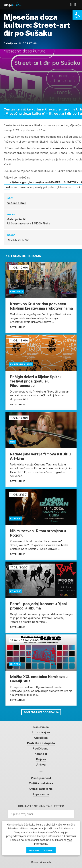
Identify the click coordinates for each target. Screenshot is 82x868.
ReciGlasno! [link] (41, 748)
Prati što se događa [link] (41, 743)
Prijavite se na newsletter (41, 806)
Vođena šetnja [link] (17, 203)
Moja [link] (12, 4)
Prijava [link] (41, 759)
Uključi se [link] (41, 738)
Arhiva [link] (41, 765)
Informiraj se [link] (41, 732)
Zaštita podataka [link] (41, 783)
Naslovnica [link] (41, 727)
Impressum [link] (41, 794)
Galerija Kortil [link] (16, 219)
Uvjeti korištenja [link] (41, 789)
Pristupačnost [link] (41, 778)
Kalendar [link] (41, 754)
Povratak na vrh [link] (41, 862)
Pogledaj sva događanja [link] (41, 712)
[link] (77, 15)
